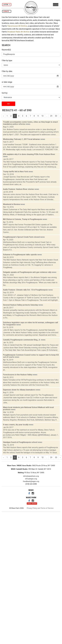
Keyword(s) (6, 50)
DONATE (7, 11)
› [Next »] (60, 116)
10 (42, 116)
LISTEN (7, 4)
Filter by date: (7, 71)
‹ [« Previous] (3, 116)
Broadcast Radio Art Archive (18, 32)
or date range (7, 82)
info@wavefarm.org (31, 476)
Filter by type (7, 60)
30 (56, 116)
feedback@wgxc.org (31, 481)
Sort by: (5, 93)
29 (51, 116)
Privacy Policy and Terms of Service (40, 508)
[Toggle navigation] (56, 5)
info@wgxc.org (31, 479)
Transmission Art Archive (17, 26)
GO (8, 104)
